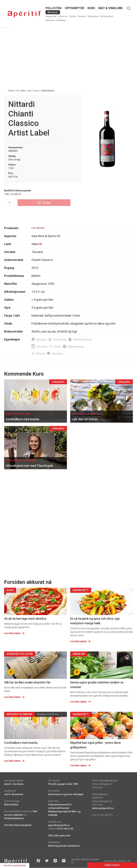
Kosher (58, 347)
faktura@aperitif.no (103, 808)
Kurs (91, 8)
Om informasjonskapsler (18, 825)
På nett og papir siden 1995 (63, 784)
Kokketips (61, 20)
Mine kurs (50, 20)
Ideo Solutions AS (122, 861)
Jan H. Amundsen (14, 794)
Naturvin (41, 354)
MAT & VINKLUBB (110, 8)
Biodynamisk (60, 340)
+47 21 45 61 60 (65, 829)
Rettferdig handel (82, 340)
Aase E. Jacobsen (14, 784)
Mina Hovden (11, 805)
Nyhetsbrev (93, 16)
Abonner (53, 12)
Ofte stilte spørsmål (59, 836)
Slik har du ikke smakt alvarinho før (27, 682)
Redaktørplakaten (14, 818)
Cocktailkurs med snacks (21, 743)
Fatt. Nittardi (38, 228)
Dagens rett (51, 16)
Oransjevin (57, 354)
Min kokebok (107, 16)
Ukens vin (63, 16)
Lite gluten (42, 347)
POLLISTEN (54, 8)
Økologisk (41, 340)
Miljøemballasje (76, 347)
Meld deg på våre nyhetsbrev (64, 846)
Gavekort (82, 16)
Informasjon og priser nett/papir (66, 794)
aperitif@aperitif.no (59, 825)
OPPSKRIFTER (74, 8)
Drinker (73, 16)
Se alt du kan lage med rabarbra (25, 619)
